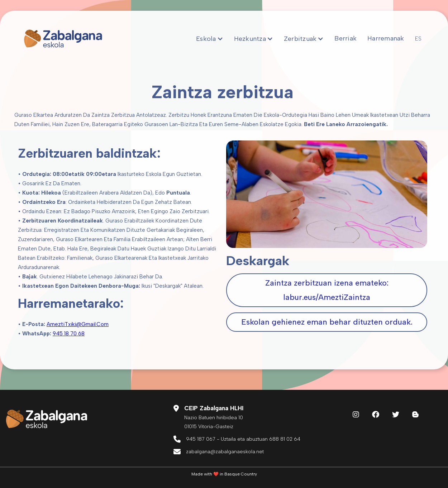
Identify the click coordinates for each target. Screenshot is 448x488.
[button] (210, 39)
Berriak (345, 38)
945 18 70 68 (69, 334)
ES (418, 39)
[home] (63, 39)
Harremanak (386, 38)
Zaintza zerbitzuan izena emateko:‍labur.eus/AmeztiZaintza (327, 290)
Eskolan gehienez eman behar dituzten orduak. (327, 322)
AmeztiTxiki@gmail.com (78, 324)
